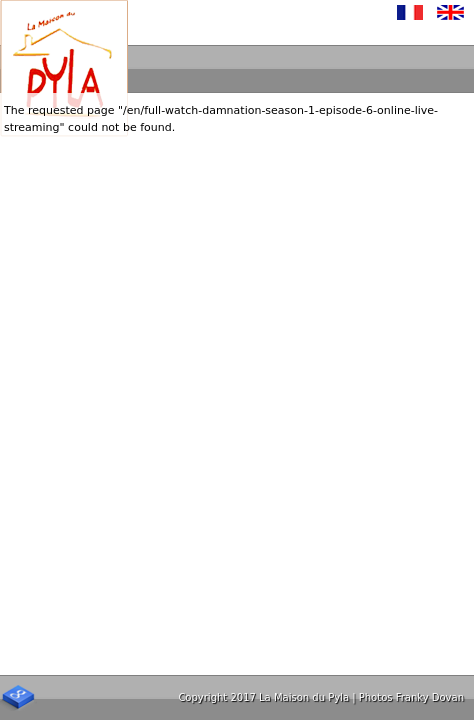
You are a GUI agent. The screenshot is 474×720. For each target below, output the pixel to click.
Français (410, 12)
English (450, 12)
